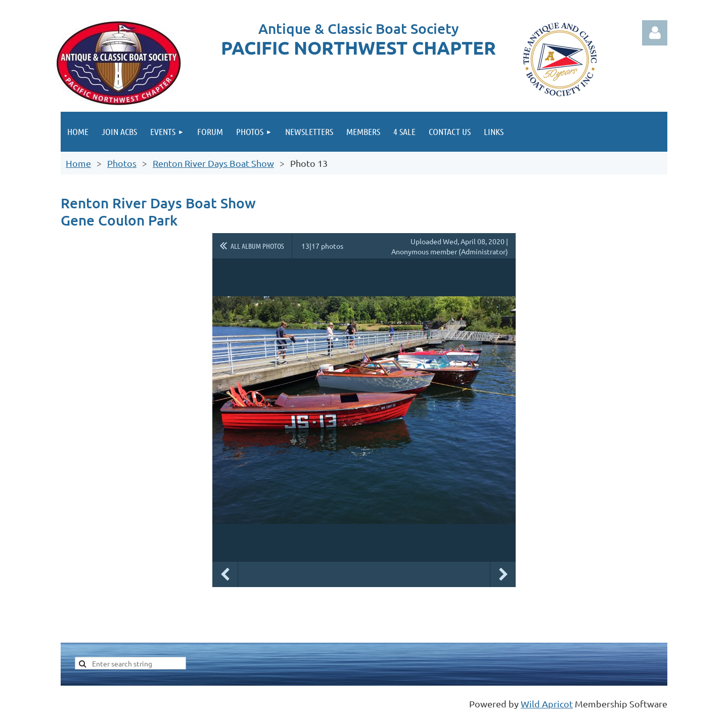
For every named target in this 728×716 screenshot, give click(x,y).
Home (78, 163)
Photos (122, 163)
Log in (655, 33)
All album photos (257, 246)
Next (503, 574)
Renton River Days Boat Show (213, 163)
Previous (225, 574)
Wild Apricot (547, 704)
